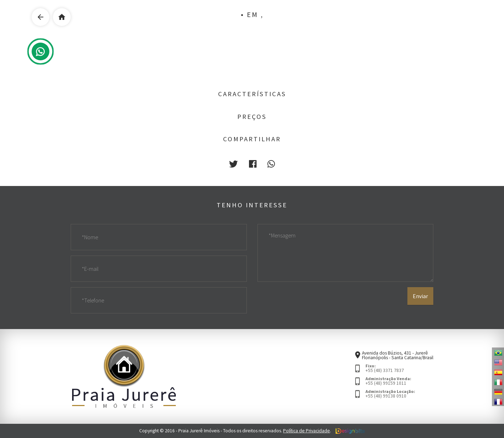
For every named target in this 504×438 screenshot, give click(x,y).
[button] (233, 164)
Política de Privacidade (307, 431)
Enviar (420, 296)
